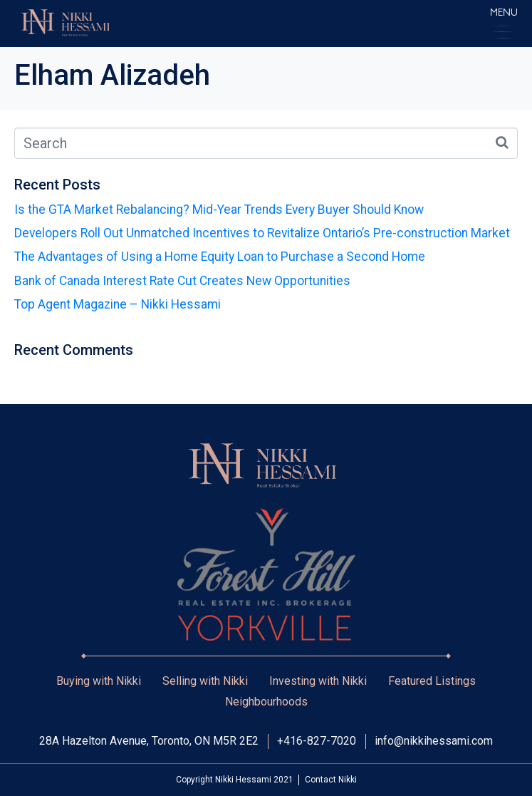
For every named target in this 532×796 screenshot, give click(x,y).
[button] (504, 23)
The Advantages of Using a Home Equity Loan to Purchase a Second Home (220, 257)
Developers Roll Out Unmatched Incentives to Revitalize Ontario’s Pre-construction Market (262, 233)
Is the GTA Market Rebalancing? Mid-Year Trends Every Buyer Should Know (219, 210)
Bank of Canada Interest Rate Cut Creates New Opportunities (182, 281)
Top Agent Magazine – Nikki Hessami (118, 304)
